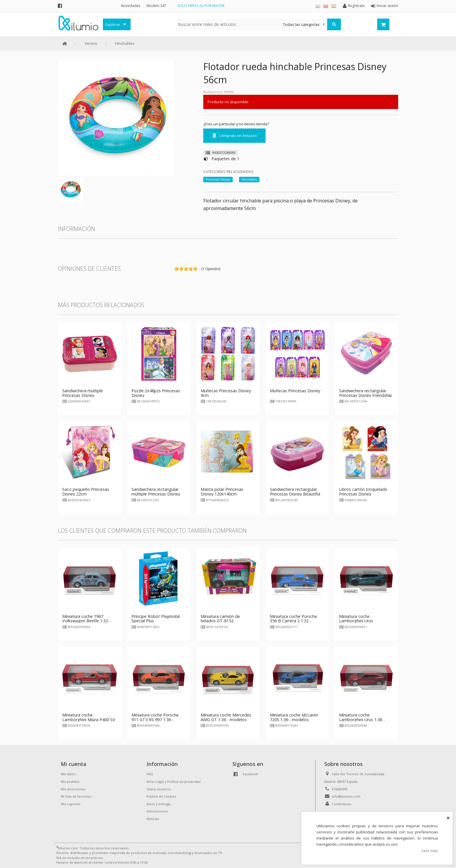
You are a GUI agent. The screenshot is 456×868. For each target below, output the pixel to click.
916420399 (340, 789)
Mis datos (68, 774)
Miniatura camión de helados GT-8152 (220, 619)
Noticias (153, 819)
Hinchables (125, 43)
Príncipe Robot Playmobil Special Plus (156, 619)
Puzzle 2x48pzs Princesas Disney (156, 393)
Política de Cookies (161, 796)
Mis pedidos (70, 781)
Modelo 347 (156, 6)
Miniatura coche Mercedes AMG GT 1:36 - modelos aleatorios (226, 720)
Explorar (113, 24)
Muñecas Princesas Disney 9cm (226, 393)
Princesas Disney (218, 179)
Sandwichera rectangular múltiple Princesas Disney (156, 492)
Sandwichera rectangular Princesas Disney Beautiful (295, 492)
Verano (91, 43)
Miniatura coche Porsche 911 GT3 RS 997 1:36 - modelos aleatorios (155, 720)
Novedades (131, 6)
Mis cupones (71, 804)
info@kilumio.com (346, 796)
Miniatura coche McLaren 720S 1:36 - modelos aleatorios (294, 720)
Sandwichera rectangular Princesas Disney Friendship (366, 393)
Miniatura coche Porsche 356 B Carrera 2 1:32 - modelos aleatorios (293, 621)
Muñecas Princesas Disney (295, 391)
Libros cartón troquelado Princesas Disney (363, 492)
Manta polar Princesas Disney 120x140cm (222, 492)
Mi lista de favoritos (76, 796)
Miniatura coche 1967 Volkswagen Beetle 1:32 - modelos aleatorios (86, 621)
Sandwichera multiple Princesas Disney (83, 393)
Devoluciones (157, 811)
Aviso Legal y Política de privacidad (174, 781)
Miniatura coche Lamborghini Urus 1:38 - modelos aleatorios (362, 720)
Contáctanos (341, 804)
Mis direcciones (73, 789)
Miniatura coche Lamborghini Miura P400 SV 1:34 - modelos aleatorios (89, 720)
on (177, 269)
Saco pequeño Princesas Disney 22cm (86, 492)
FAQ (150, 774)
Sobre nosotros (158, 789)
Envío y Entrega (158, 804)
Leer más (430, 851)
